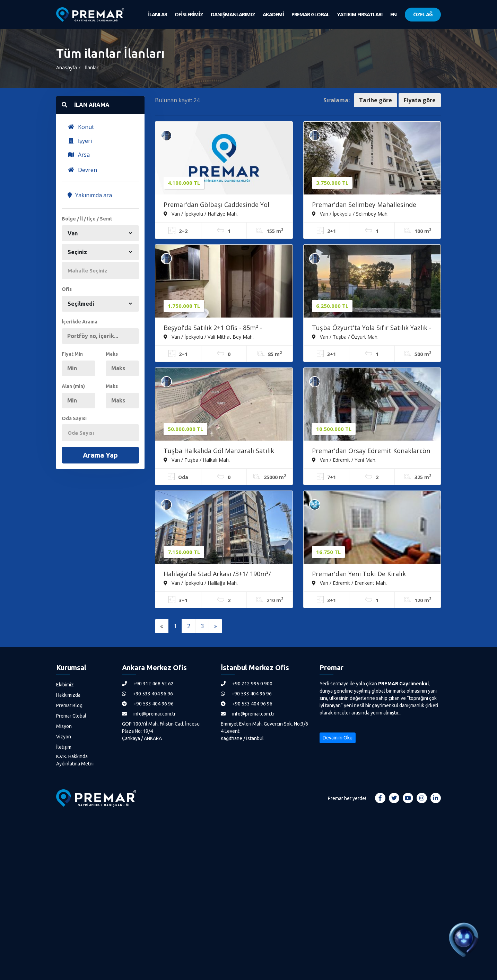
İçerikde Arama (80, 322)
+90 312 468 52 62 (148, 684)
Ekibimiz (65, 685)
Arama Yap (100, 455)
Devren (82, 170)
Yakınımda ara (90, 195)
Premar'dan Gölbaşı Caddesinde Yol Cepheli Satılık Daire (216, 205)
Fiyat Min (72, 354)
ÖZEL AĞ (423, 14)
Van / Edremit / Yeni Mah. (344, 460)
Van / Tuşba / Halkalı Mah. (197, 460)
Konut (81, 127)
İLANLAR (158, 14)
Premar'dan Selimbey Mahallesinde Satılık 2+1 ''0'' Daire (364, 205)
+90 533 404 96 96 (147, 694)
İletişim (64, 747)
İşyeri (80, 141)
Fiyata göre (420, 100)
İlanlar (92, 67)
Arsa (79, 155)
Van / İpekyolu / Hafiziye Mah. (201, 214)
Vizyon (64, 737)
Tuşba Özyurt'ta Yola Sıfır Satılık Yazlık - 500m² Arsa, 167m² (372, 328)
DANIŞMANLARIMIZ (233, 14)
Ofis (67, 289)
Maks (112, 354)
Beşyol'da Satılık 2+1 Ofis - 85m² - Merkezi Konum (213, 328)
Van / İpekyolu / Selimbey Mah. (350, 214)
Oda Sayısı (74, 418)
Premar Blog (69, 705)
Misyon (64, 726)
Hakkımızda (68, 695)
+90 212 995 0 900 (247, 684)
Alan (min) (73, 386)
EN (393, 14)
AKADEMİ (273, 14)
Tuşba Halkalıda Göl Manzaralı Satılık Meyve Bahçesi (219, 451)
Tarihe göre (376, 100)
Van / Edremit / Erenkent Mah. (349, 583)
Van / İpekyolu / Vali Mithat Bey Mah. (209, 337)
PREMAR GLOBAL (310, 14)
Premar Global (71, 716)
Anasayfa (67, 67)
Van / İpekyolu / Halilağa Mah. (201, 583)
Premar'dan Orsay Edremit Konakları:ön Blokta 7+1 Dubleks (371, 451)
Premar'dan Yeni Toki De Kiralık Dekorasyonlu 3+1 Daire (359, 574)
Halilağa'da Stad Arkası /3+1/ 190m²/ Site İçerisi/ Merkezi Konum (217, 574)
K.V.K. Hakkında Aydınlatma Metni (75, 760)
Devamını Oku (338, 738)
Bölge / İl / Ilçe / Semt (87, 219)
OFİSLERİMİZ (189, 14)
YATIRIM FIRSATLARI (360, 14)
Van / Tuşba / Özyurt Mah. (345, 337)
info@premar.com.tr (149, 714)
